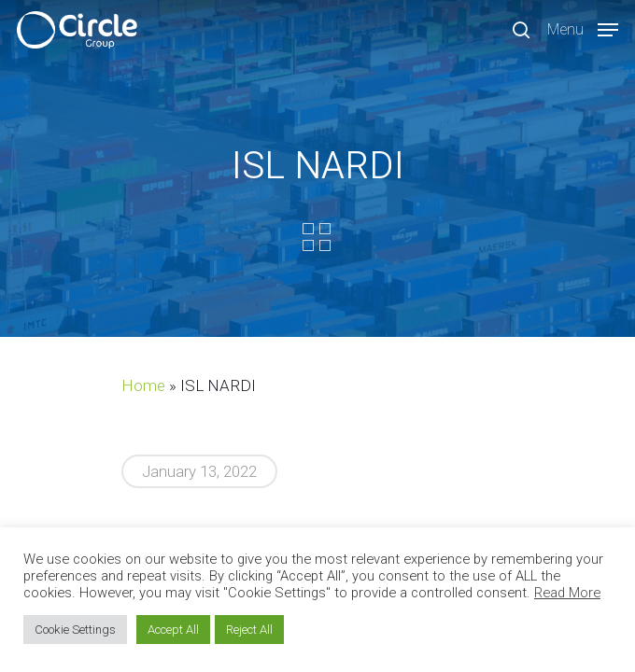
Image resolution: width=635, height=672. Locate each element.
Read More (567, 593)
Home (143, 385)
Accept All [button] (173, 630)
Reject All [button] (249, 630)
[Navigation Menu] (583, 28)
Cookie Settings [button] (75, 630)
